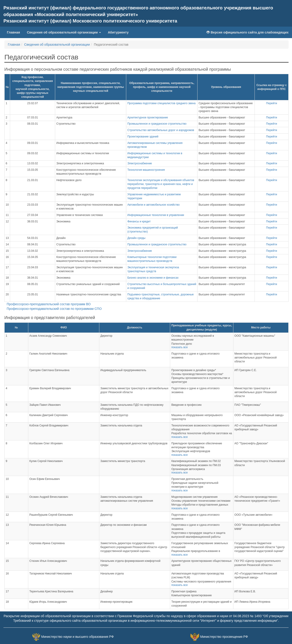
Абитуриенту (118, 32)
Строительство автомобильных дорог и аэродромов (161, 130)
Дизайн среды (136, 238)
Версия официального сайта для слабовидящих (248, 32)
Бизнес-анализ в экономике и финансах (153, 278)
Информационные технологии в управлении (156, 215)
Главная (15, 32)
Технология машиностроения (146, 170)
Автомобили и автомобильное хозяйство (153, 205)
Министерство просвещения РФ (224, 637)
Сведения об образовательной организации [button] (64, 32)
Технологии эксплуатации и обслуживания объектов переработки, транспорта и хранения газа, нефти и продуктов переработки (161, 184)
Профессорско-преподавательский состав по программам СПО (54, 309)
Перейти (272, 103)
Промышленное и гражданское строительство (157, 124)
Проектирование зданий (143, 137)
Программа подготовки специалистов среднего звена (161, 103)
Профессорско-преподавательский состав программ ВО (49, 304)
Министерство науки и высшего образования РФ (77, 637)
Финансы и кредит (139, 221)
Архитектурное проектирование (148, 118)
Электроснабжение (140, 163)
